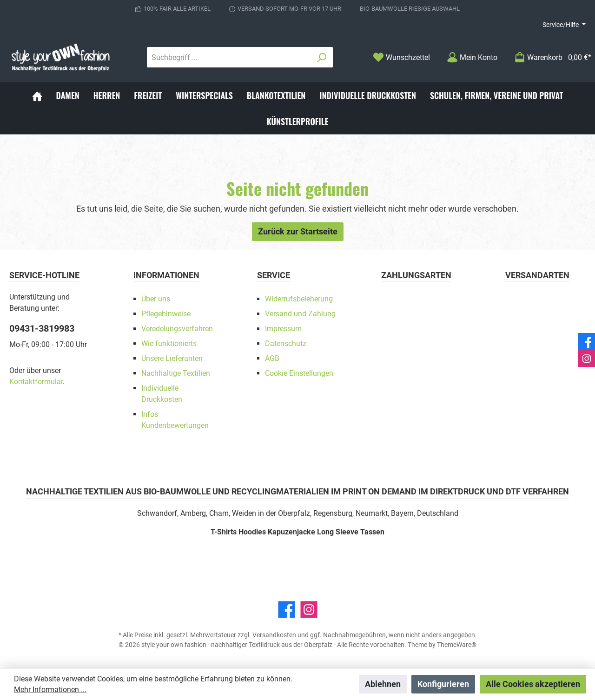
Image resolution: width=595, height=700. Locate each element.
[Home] (37, 95)
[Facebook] (287, 610)
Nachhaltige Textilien (176, 373)
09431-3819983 (42, 328)
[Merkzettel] (401, 57)
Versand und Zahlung (300, 314)
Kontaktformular (36, 382)
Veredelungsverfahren (177, 329)
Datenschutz (286, 343)
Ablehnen (383, 684)
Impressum (283, 329)
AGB (272, 358)
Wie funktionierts (169, 343)
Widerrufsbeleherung (299, 299)
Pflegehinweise (166, 314)
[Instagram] (309, 610)
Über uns (156, 299)
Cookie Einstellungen (299, 373)
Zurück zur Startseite (298, 231)
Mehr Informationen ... (50, 690)
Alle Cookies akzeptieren (533, 684)
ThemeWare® (457, 645)
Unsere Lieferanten (172, 358)
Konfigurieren (443, 684)
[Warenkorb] (550, 57)
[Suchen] (322, 57)
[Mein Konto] (472, 57)
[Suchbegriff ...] (229, 57)
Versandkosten (274, 635)
